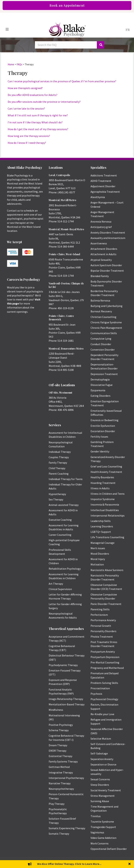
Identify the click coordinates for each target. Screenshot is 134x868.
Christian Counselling (103, 317)
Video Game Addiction (103, 838)
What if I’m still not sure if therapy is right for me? (38, 115)
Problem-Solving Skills (104, 683)
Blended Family (100, 276)
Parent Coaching (59, 474)
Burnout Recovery (101, 311)
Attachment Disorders (104, 249)
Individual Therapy (60, 452)
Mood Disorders (100, 554)
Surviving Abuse (100, 801)
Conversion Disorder (103, 350)
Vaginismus (97, 832)
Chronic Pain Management (106, 328)
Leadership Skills (101, 521)
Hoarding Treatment (103, 483)
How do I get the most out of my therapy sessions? (38, 129)
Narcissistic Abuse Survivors (107, 570)
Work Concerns (100, 843)
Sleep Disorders (100, 785)
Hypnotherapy (57, 494)
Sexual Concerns (100, 779)
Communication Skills (104, 333)
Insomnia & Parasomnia (105, 504)
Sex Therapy (56, 499)
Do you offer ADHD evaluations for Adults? (33, 95)
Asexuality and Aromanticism (108, 238)
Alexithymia (98, 197)
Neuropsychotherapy (61, 789)
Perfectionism (99, 615)
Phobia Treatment (102, 637)
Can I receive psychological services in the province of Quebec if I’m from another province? (62, 81)
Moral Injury (98, 559)
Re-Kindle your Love (102, 714)
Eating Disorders (100, 396)
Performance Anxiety (103, 620)
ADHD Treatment (101, 181)
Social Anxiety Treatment (106, 790)
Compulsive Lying (101, 339)
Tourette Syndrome (102, 822)
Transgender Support (103, 827)
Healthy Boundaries (102, 477)
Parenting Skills (100, 609)
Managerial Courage (103, 543)
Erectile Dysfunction (103, 426)
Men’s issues (98, 548)
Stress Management (103, 796)
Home (11, 64)
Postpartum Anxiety (103, 652)
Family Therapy (58, 463)
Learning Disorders (102, 526)
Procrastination (100, 688)
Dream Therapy (58, 745)
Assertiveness (99, 243)
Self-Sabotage (99, 753)
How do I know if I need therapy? (27, 143)
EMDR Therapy (57, 751)
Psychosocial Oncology (104, 699)
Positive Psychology (61, 725)
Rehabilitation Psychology (65, 569)
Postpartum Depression (105, 657)
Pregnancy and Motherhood (107, 668)
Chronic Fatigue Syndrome (106, 322)
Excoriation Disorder (103, 431)
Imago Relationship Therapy (66, 699)
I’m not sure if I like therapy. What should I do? (35, 122)
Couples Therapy (59, 457)
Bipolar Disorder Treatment (107, 271)
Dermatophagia (100, 379)
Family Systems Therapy (63, 761)
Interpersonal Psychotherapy (66, 778)
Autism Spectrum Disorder (106, 265)
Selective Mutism (101, 739)
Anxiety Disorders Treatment (108, 233)
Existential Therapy (60, 756)
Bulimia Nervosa (100, 300)
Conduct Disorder (101, 344)
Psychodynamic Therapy (63, 665)
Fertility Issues (99, 437)
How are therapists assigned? (25, 88)
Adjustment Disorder (103, 186)
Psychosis (96, 694)
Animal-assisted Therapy (64, 505)
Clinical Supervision (60, 589)
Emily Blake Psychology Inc (25, 863)
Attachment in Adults (103, 254)
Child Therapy (57, 468)
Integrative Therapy (61, 772)
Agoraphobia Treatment (105, 192)
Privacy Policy (121, 863)
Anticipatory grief (101, 227)
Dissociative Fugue (102, 385)
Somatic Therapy (59, 834)
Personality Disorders (103, 631)
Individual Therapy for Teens (66, 479)
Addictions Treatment (104, 175)
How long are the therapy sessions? (29, 136)
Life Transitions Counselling (107, 537)
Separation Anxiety (102, 759)
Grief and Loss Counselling (106, 466)
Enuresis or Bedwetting (105, 420)
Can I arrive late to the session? (26, 108)
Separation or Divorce (103, 764)
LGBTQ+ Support (101, 532)
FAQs (19, 64)
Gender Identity (100, 451)
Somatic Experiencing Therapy (67, 828)
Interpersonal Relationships (108, 515)
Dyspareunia (98, 390)
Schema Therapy (59, 730)
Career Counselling (60, 535)
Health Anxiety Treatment (106, 472)
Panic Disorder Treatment (106, 604)
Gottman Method (59, 767)
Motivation (97, 564)
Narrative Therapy (60, 783)
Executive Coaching (60, 520)
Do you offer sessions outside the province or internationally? (44, 102)
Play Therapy (57, 804)
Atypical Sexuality (101, 260)
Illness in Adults (100, 488)
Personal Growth (101, 626)
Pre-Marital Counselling (105, 662)
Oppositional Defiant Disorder (109, 849)
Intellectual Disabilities (105, 510)
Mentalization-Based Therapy (67, 704)
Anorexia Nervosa (101, 221)
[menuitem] (128, 29)
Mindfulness (56, 710)
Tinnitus (96, 816)
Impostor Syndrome (103, 499)
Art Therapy (56, 584)
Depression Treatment (104, 374)
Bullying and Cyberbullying (107, 306)
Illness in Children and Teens (108, 494)
